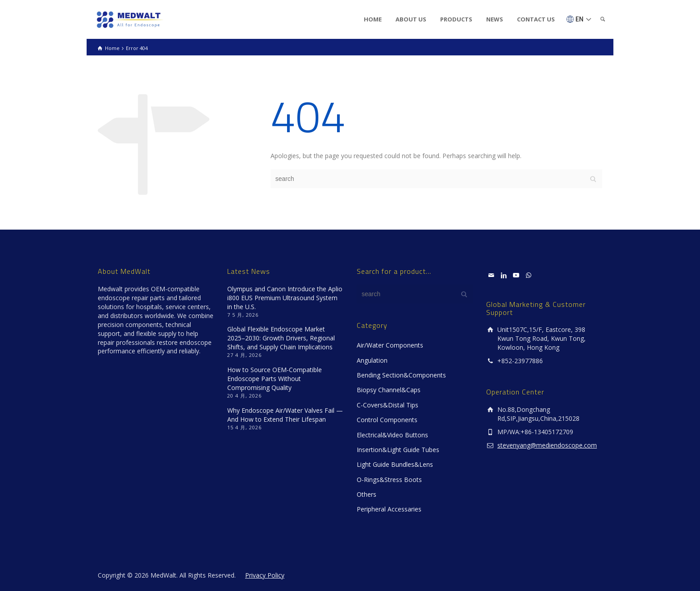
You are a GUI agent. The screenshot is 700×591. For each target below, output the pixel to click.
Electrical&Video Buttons (392, 435)
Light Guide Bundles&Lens (395, 464)
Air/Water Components (390, 345)
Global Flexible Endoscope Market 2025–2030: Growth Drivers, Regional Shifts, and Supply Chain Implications (281, 338)
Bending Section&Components (401, 375)
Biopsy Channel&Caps (389, 390)
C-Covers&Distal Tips (387, 405)
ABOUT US (411, 19)
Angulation (372, 360)
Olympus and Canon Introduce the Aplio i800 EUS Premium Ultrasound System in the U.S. (285, 298)
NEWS (495, 19)
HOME (373, 19)
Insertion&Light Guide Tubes (398, 450)
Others (367, 494)
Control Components (387, 420)
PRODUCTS (456, 19)
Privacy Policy (265, 575)
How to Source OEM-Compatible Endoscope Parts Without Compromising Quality (275, 379)
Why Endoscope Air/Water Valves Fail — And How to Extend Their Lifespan (285, 415)
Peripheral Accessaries (389, 509)
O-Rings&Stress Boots (389, 480)
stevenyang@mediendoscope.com (547, 445)
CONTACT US (536, 19)
